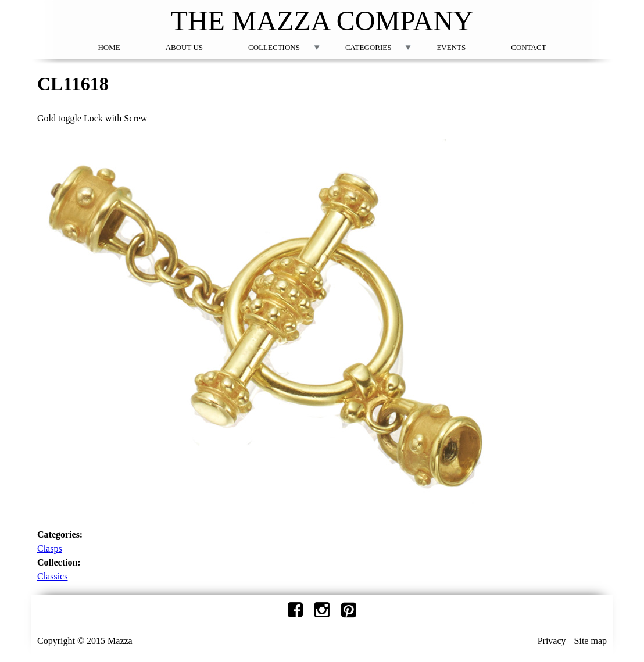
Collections (274, 47)
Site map (591, 641)
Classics (52, 576)
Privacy (552, 641)
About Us (184, 47)
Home (109, 47)
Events (451, 47)
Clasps (50, 548)
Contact (528, 47)
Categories (368, 47)
